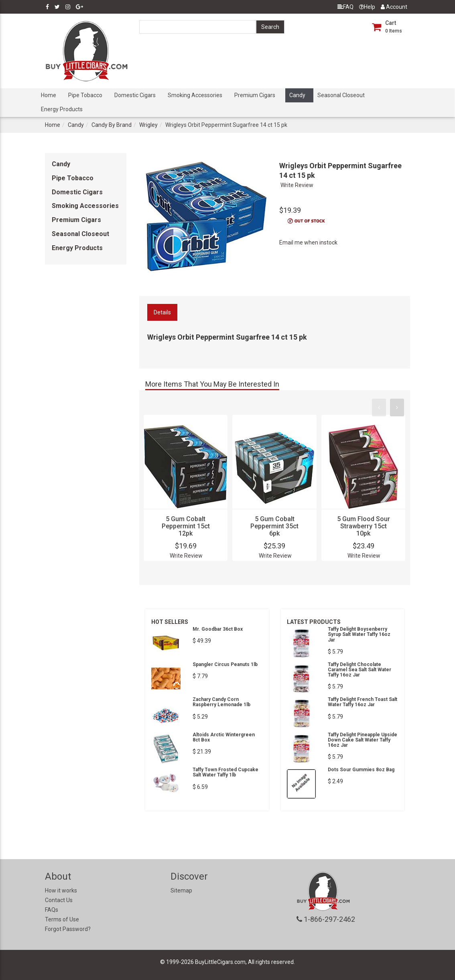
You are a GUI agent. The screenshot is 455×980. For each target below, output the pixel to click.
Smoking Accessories (195, 95)
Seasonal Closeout (341, 95)
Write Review (297, 185)
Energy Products (62, 109)
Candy (297, 95)
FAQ (345, 7)
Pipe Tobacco (85, 95)
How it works (61, 890)
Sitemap (181, 890)
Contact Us (59, 900)
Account (394, 7)
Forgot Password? (68, 929)
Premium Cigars (255, 95)
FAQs (52, 910)
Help (367, 7)
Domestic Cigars (135, 95)
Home (49, 95)
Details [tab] (162, 312)
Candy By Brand (112, 125)
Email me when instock (308, 242)
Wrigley (148, 125)
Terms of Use (62, 919)
